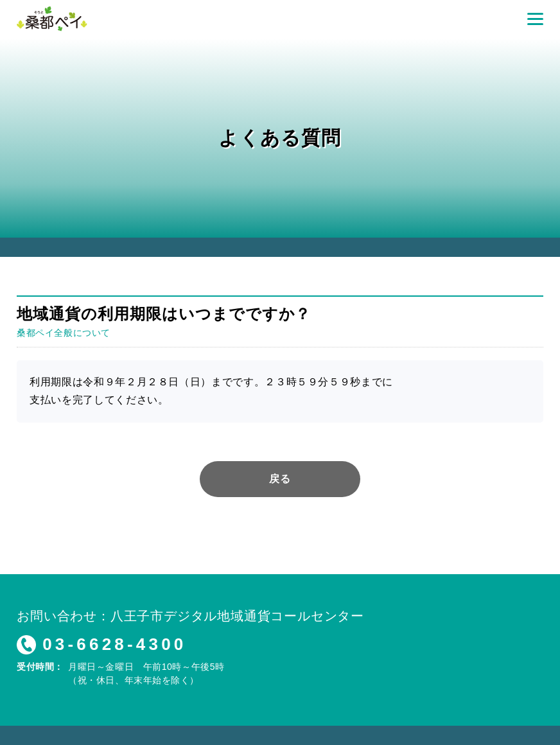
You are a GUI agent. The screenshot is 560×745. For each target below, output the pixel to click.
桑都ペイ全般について (64, 333)
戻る (280, 479)
